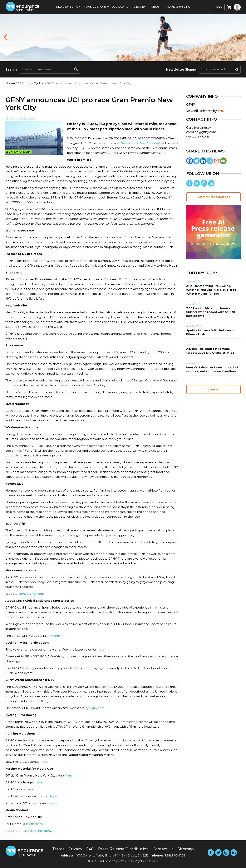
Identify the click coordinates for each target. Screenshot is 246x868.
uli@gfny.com (33, 824)
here (101, 649)
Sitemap (186, 849)
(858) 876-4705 (174, 855)
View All (213, 389)
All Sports (24, 83)
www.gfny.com (198, 136)
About (156, 7)
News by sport (95, 7)
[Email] (223, 161)
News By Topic (67, 7)
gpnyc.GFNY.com (31, 594)
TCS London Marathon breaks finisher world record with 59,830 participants (211, 312)
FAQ (90, 849)
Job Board (120, 7)
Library (140, 7)
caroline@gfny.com (44, 831)
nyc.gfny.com (95, 708)
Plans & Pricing (178, 7)
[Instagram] (210, 161)
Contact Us (163, 849)
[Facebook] (190, 161)
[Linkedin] (203, 161)
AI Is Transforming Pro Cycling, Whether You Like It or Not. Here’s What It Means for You (211, 290)
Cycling (39, 83)
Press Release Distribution (123, 849)
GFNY (221, 111)
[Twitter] (196, 161)
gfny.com (53, 636)
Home (10, 83)
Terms (58, 849)
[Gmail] (216, 161)
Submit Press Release (213, 197)
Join (219, 7)
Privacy (75, 849)
